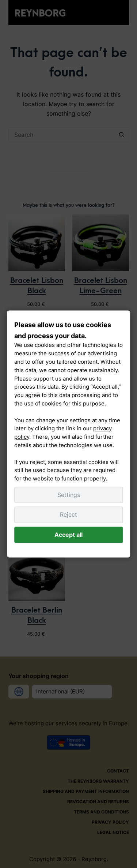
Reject (68, 515)
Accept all (68, 535)
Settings (69, 495)
